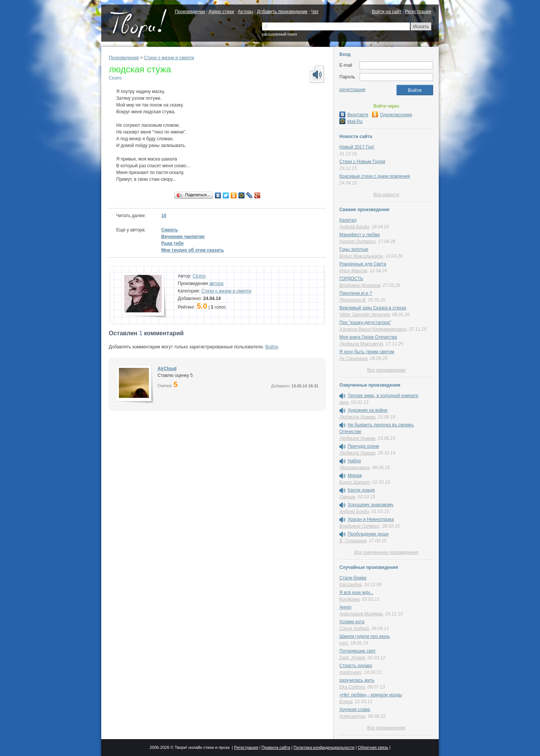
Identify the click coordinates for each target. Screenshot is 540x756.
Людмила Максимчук (361, 344)
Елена (346, 702)
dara (344, 402)
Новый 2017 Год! (357, 147)
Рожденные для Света (363, 264)
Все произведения (386, 370)
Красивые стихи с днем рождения (375, 176)
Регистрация (418, 12)
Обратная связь (373, 747)
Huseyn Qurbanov (357, 241)
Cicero (115, 78)
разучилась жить (357, 680)
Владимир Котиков (360, 285)
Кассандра (350, 585)
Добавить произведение (282, 12)
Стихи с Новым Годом (362, 162)
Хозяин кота (352, 622)
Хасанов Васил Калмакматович (373, 329)
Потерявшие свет (358, 651)
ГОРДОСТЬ (351, 279)
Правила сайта (276, 747)
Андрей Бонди (354, 227)
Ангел (345, 607)
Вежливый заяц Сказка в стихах (373, 308)
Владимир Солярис (359, 526)
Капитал (348, 220)
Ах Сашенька (353, 358)
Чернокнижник (355, 468)
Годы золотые (354, 249)
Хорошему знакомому (370, 505)
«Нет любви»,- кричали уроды (371, 695)
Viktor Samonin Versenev (364, 315)
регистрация (352, 90)
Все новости (386, 195)
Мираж (355, 475)
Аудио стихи (221, 12)
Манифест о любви (359, 235)
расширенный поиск (280, 34)
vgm (344, 643)
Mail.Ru (351, 121)
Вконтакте (354, 115)
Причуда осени (363, 446)
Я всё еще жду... (356, 592)
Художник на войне (367, 410)
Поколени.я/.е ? (356, 293)
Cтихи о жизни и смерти (169, 58)
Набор (354, 461)
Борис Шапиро (355, 482)
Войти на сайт (387, 12)
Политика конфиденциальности (324, 747)
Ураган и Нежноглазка (371, 519)
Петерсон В (352, 300)
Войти (271, 347)
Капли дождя (361, 490)
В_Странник (353, 541)
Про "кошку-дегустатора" (365, 322)
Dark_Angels (352, 658)
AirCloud (167, 369)
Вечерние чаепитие (183, 237)
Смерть (170, 230)
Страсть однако (356, 666)
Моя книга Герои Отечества (368, 337)
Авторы (245, 12)
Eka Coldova (352, 687)
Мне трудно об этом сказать (193, 250)
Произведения (190, 12)
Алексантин (352, 716)
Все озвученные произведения (386, 552)
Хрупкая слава (355, 709)
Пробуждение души (368, 534)
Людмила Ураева (357, 417)
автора (216, 283)
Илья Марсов (353, 271)
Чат (315, 12)
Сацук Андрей (354, 628)
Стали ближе (353, 578)
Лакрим (347, 497)
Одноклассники (392, 115)
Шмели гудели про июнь (365, 636)
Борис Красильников (361, 256)
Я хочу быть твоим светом (367, 352)
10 (164, 216)
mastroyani (350, 672)
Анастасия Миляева (361, 614)
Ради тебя (172, 243)
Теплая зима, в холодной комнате (383, 396)
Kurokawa (349, 599)
